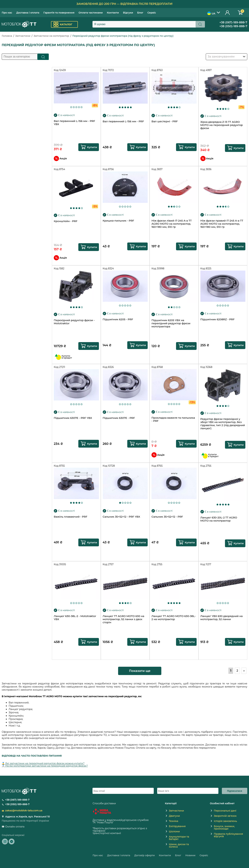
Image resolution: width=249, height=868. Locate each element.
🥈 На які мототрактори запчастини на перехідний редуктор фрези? (45, 766)
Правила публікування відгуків (229, 835)
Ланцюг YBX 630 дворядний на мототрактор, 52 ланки (222, 618)
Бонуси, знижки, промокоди (224, 827)
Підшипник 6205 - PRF (118, 319)
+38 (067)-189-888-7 (233, 22)
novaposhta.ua (123, 822)
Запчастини (23, 36)
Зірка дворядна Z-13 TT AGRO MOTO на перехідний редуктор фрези (222, 125)
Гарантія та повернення (59, 13)
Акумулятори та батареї (179, 838)
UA (211, 13)
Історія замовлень (225, 821)
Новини (190, 855)
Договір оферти (145, 855)
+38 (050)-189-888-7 (233, 26)
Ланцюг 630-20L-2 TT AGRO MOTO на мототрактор (219, 519)
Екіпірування (177, 826)
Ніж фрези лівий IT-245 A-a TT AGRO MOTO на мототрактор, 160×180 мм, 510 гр (172, 224)
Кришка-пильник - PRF (118, 221)
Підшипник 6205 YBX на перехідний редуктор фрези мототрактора (171, 323)
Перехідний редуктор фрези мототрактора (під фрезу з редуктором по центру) (123, 36)
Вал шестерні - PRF (165, 121)
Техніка (174, 821)
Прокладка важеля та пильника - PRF (173, 419)
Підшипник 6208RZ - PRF (218, 319)
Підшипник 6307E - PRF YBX (73, 418)
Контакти (113, 13)
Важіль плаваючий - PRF (71, 517)
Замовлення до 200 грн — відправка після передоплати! (124, 4)
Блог (140, 13)
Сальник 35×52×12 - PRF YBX (121, 517)
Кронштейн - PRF (66, 221)
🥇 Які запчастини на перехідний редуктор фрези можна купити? (43, 763)
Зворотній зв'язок (225, 816)
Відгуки (128, 13)
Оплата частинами (91, 13)
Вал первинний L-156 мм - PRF (123, 121)
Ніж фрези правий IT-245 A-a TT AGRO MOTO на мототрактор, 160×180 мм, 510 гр (222, 224)
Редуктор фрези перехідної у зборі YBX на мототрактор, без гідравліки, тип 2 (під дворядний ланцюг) (223, 424)
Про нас (7, 13)
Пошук (43, 57)
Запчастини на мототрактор (51, 36)
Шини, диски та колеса (179, 845)
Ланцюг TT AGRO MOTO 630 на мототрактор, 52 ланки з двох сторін (123, 619)
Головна (7, 36)
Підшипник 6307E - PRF (119, 418)
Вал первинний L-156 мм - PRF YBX (74, 123)
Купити (92, 147)
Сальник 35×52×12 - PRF (167, 517)
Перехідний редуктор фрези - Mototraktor (74, 322)
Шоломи (174, 831)
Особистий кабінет (228, 13)
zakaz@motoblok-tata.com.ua (24, 810)
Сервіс (152, 13)
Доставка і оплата (28, 13)
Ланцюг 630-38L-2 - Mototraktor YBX (75, 618)
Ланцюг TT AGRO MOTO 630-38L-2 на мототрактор (174, 618)
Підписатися (235, 791)
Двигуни (174, 816)
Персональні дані (225, 811)
